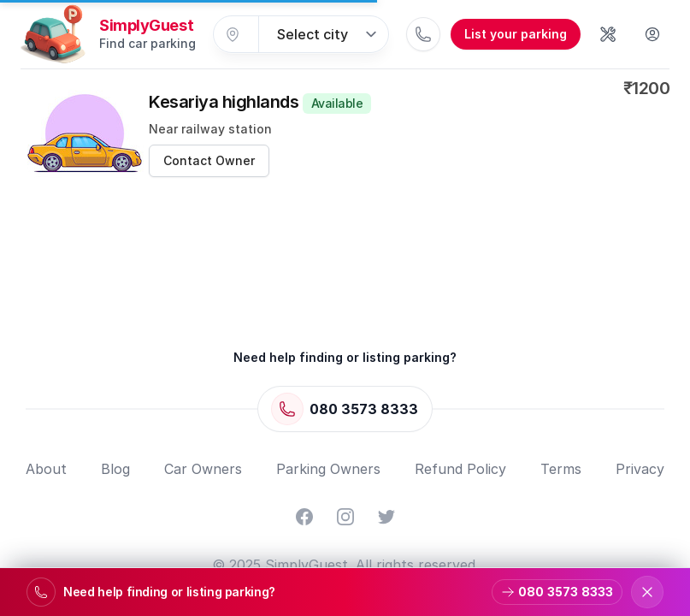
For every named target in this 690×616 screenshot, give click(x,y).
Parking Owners (328, 469)
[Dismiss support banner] (647, 592)
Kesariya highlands (260, 102)
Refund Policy (460, 469)
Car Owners (203, 469)
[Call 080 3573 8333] (423, 34)
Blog (115, 469)
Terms (561, 469)
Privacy (640, 469)
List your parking (516, 34)
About (46, 469)
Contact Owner (209, 160)
